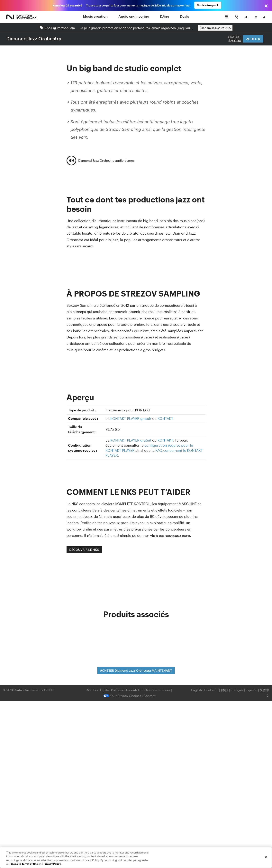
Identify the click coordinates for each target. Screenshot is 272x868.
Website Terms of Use (24, 864)
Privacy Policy (52, 864)
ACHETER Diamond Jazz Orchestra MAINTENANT (136, 670)
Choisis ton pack (208, 5)
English (197, 690)
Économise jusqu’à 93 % (215, 28)
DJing (164, 16)
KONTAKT (165, 418)
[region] (136, 857)
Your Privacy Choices (122, 696)
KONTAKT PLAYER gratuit (131, 418)
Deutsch (210, 690)
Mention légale (98, 690)
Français (237, 690)
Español (251, 690)
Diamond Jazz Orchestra (34, 39)
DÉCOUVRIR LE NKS (84, 549)
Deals (184, 16)
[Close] (266, 857)
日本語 (224, 690)
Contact (150, 696)
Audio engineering (134, 16)
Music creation (95, 16)
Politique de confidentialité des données (141, 690)
